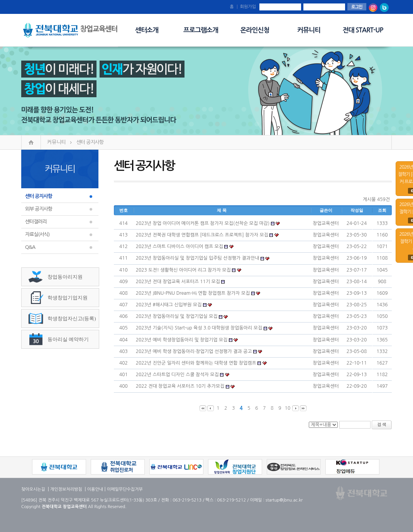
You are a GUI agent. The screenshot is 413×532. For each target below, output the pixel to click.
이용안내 (95, 489)
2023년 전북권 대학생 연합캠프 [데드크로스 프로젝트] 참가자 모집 (202, 235)
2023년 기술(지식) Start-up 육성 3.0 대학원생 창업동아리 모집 (199, 328)
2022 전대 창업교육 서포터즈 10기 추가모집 (180, 386)
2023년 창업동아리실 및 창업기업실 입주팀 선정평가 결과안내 (198, 258)
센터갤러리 (36, 222)
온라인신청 (255, 30)
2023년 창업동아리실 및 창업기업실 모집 (177, 316)
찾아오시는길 (33, 489)
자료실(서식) (37, 234)
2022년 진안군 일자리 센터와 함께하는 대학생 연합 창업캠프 (196, 363)
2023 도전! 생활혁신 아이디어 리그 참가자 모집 (183, 270)
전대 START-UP (363, 30)
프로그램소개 (201, 30)
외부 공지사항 (39, 209)
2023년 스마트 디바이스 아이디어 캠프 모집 (179, 247)
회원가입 (248, 7)
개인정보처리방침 (66, 489)
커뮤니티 (309, 30)
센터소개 (147, 30)
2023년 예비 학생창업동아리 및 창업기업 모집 (182, 340)
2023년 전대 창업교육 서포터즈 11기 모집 (178, 282)
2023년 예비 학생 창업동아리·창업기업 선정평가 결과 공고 (194, 351)
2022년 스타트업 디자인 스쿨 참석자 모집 (178, 375)
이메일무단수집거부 (125, 489)
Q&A (30, 247)
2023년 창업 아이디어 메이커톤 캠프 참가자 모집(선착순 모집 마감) (203, 223)
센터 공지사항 (90, 142)
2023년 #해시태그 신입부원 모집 (169, 305)
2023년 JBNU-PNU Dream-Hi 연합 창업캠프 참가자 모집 (193, 293)
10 (288, 408)
